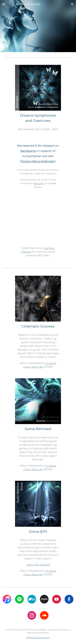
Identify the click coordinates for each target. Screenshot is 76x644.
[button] (4, 4)
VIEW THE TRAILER (38, 565)
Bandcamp (28, 151)
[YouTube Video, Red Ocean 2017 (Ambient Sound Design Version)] (38, 221)
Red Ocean (39, 183)
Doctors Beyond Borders (38, 161)
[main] (38, 118)
